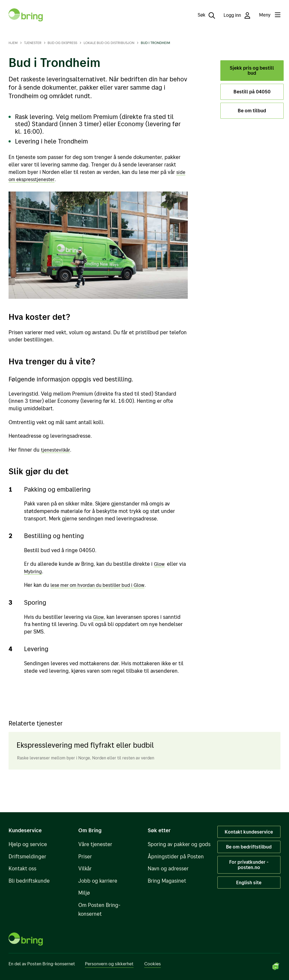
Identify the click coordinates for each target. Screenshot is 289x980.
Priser (85, 856)
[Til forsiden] (26, 15)
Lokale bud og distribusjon (109, 43)
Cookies (153, 964)
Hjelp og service (28, 844)
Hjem (13, 43)
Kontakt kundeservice (249, 832)
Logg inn (237, 15)
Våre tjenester (95, 844)
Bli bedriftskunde (29, 881)
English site (249, 882)
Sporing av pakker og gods (179, 844)
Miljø (84, 893)
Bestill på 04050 (252, 92)
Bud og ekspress (62, 43)
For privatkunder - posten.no (249, 865)
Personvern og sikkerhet (109, 964)
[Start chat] (276, 967)
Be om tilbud (252, 111)
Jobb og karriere (98, 881)
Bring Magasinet (167, 881)
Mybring (34, 571)
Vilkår (85, 868)
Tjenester (33, 43)
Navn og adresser (168, 868)
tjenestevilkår (57, 450)
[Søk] (203, 15)
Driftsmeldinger (27, 856)
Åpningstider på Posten (176, 856)
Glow (160, 564)
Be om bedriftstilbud (249, 847)
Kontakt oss (22, 868)
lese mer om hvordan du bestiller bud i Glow (103, 585)
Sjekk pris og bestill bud (252, 71)
